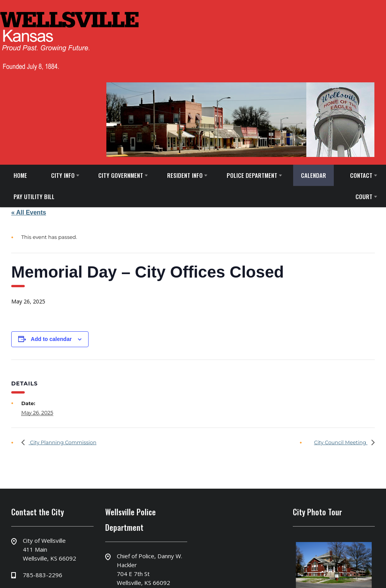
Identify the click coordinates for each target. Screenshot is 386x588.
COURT (364, 196)
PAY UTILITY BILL (34, 196)
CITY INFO (63, 175)
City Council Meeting (341, 442)
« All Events (29, 212)
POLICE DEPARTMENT (252, 175)
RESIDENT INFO (185, 175)
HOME (20, 175)
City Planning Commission (62, 442)
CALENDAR (313, 175)
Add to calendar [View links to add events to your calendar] (51, 339)
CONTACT (361, 175)
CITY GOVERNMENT (121, 175)
